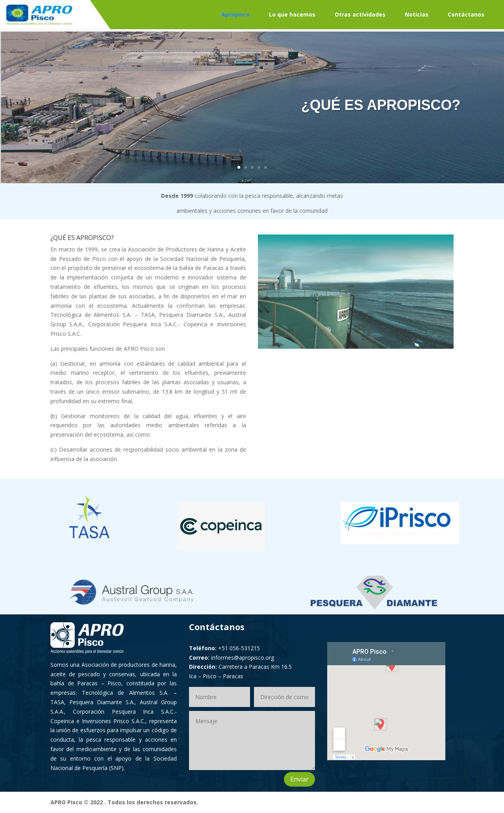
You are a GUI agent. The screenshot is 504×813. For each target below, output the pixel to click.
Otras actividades (360, 14)
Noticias (417, 14)
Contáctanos (466, 14)
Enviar (299, 779)
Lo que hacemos (292, 14)
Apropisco (235, 14)
